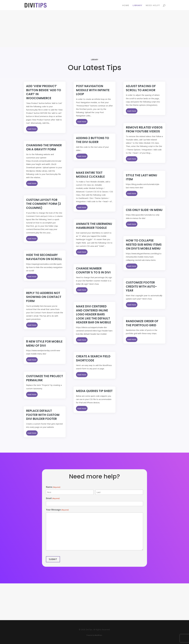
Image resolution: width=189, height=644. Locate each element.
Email (53, 498)
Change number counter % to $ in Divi (93, 271)
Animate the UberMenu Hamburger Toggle (94, 226)
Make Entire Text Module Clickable (90, 175)
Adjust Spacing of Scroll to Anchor (141, 88)
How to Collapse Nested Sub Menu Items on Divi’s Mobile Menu (144, 245)
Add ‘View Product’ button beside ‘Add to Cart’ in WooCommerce (44, 92)
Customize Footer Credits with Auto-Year (141, 287)
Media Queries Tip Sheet (94, 391)
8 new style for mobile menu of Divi (44, 344)
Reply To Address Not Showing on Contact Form (44, 297)
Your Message (57, 510)
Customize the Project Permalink (45, 378)
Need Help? (153, 5)
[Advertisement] (94, 29)
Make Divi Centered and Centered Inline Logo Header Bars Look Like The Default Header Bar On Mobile (93, 314)
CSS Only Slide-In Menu (144, 210)
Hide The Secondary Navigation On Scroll (44, 257)
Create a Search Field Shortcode (93, 358)
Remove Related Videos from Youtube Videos (144, 129)
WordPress (98, 635)
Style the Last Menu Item (141, 177)
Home (126, 5)
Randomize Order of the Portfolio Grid (142, 323)
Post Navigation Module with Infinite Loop (93, 90)
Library (137, 5)
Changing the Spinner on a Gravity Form (44, 147)
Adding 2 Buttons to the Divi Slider (93, 140)
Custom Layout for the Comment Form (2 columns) (44, 204)
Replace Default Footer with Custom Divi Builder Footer (43, 415)
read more (32, 129)
